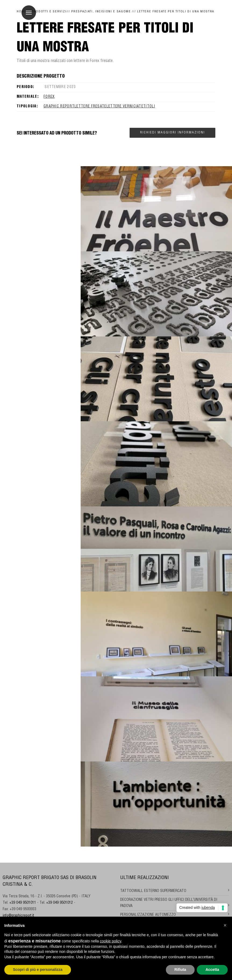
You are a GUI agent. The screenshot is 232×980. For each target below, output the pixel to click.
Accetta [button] (212, 970)
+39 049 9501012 (60, 903)
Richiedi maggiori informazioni (172, 133)
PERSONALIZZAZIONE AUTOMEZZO (148, 915)
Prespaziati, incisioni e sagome (101, 12)
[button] (225, 925)
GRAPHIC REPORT (59, 107)
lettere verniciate (125, 107)
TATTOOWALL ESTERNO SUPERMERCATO (153, 891)
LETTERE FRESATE (90, 107)
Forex (49, 97)
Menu (27, 10)
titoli (149, 107)
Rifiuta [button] (180, 970)
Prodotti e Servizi (49, 12)
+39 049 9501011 (23, 903)
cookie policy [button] (110, 941)
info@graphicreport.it (18, 916)
